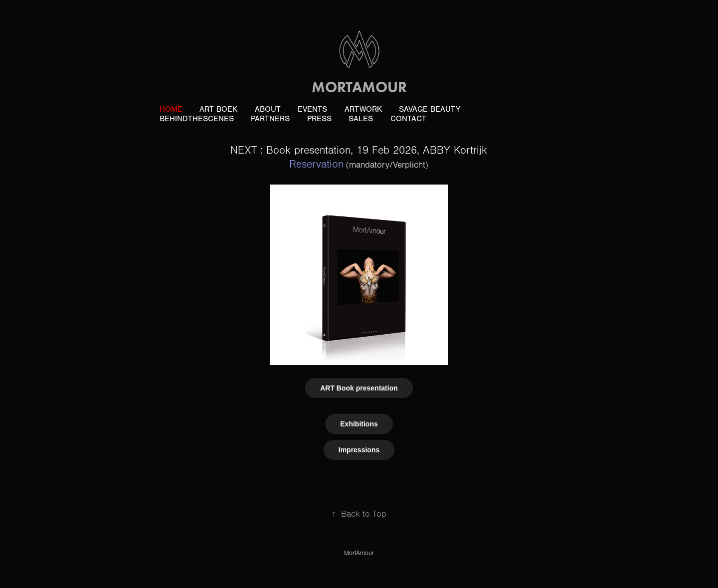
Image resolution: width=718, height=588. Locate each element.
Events (312, 109)
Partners (270, 119)
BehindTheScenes (197, 119)
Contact (408, 119)
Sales (361, 119)
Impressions (359, 450)
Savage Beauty (430, 109)
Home (171, 109)
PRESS (319, 119)
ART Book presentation (359, 388)
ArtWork (363, 109)
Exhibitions (359, 424)
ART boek (218, 109)
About (268, 109)
